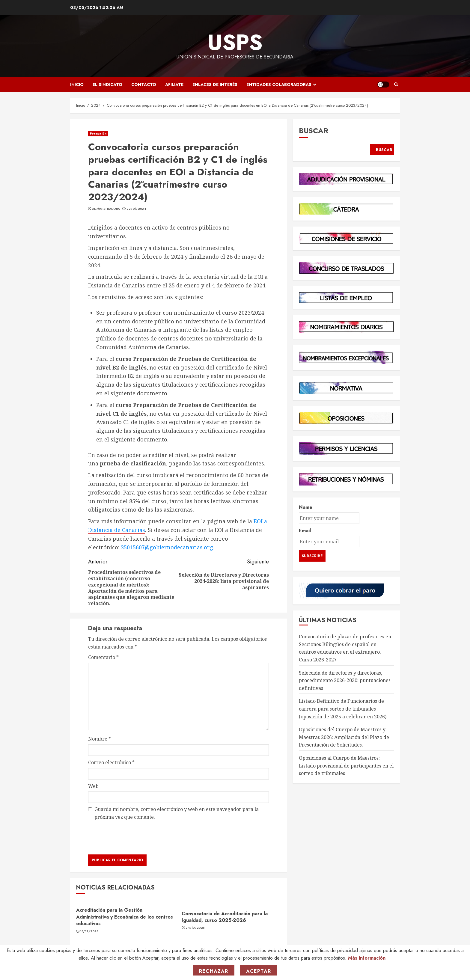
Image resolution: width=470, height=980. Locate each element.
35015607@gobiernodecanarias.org (167, 547)
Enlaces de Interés (215, 85)
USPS (235, 42)
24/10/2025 (195, 928)
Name (306, 507)
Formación (98, 134)
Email (305, 531)
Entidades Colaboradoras (279, 85)
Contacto (144, 85)
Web (93, 786)
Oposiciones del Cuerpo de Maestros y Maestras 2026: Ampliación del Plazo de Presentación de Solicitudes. (344, 737)
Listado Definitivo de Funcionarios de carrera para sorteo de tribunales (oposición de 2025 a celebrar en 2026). (343, 709)
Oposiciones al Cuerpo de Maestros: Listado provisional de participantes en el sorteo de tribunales (346, 766)
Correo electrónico (111, 762)
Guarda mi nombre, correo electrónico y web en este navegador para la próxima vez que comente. (177, 813)
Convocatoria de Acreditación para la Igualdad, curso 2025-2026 (225, 917)
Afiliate (174, 85)
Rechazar (214, 971)
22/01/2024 (136, 209)
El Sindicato (107, 85)
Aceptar (259, 971)
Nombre (100, 739)
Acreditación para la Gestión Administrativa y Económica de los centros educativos (125, 917)
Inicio (77, 85)
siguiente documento (139, 393)
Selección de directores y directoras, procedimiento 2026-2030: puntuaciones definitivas (345, 680)
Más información (367, 958)
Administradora (106, 209)
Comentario (103, 657)
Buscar (314, 131)
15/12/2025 (89, 931)
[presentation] (134, 837)
